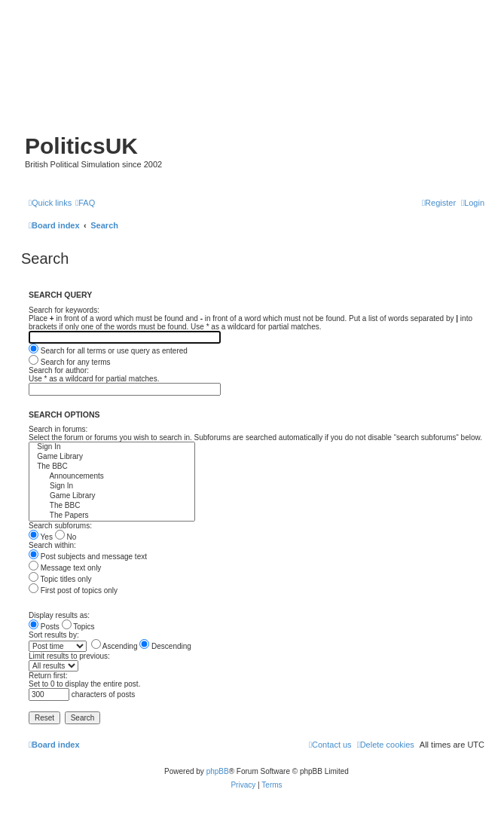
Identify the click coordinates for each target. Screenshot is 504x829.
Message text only (65, 568)
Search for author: (59, 370)
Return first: (48, 676)
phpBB (218, 771)
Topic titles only (60, 579)
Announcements (112, 477)
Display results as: (59, 615)
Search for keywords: (64, 310)
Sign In (112, 447)
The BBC (112, 467)
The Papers (112, 516)
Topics (78, 627)
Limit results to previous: (69, 656)
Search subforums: (60, 526)
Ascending (115, 646)
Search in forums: (58, 429)
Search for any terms (70, 362)
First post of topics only (73, 590)
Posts (44, 627)
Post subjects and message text (88, 557)
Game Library (112, 457)
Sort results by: (54, 635)
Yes (41, 537)
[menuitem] (85, 203)
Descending (165, 646)
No (66, 537)
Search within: (52, 545)
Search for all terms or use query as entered (108, 351)
